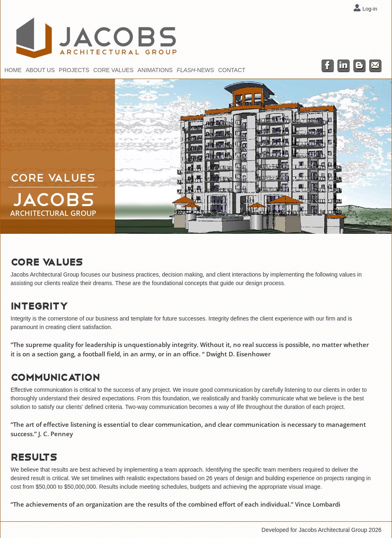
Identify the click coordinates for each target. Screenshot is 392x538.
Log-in (369, 9)
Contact (232, 70)
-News (196, 70)
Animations (155, 70)
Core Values (113, 70)
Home (13, 70)
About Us (40, 70)
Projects (74, 70)
